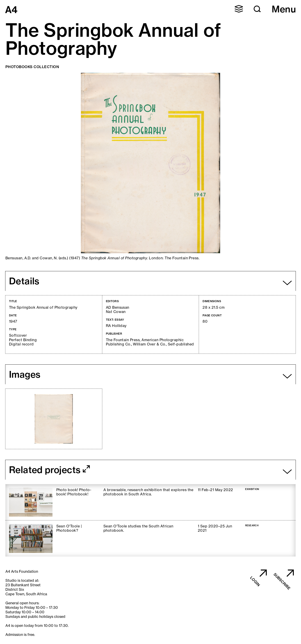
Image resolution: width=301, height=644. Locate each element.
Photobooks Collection (32, 67)
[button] (239, 9)
